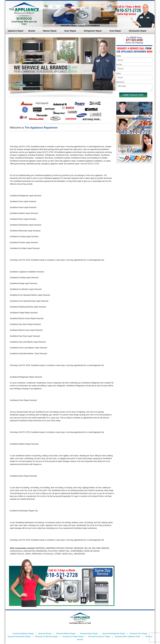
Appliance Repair (16, 31)
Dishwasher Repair (138, 31)
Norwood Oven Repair (139, 634)
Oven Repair (115, 31)
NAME (119, 56)
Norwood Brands (45, 634)
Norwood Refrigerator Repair (114, 634)
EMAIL (119, 73)
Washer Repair (50, 31)
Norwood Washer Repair (66, 634)
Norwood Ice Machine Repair (46, 637)
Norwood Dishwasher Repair (19, 637)
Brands (32, 31)
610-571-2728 (129, 10)
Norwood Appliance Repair (23, 634)
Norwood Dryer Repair (89, 634)
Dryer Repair (70, 31)
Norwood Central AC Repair (99, 637)
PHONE (119, 65)
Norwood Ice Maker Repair (73, 637)
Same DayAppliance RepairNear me (143, 108)
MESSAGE (120, 82)
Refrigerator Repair (93, 31)
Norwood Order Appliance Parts (127, 637)
